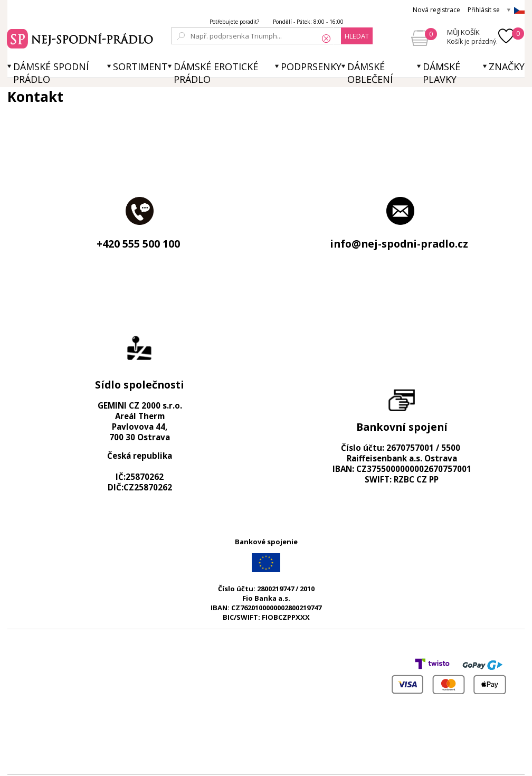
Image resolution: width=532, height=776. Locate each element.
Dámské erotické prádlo (216, 73)
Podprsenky (311, 67)
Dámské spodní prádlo (51, 73)
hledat (357, 36)
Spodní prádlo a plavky (82, 37)
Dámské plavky (441, 73)
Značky (507, 67)
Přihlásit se (484, 10)
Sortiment (140, 67)
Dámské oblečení (370, 73)
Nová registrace (436, 10)
